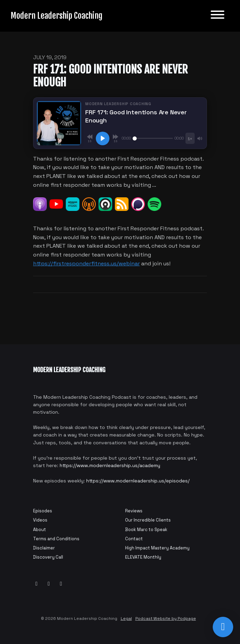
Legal (126, 618)
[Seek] (153, 138)
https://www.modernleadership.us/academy (110, 465)
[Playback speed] (190, 138)
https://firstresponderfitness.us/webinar (86, 263)
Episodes (43, 511)
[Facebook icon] (49, 584)
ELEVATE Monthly (143, 557)
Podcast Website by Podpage (166, 618)
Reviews (134, 511)
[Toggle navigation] (217, 16)
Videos (40, 520)
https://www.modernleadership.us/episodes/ (138, 481)
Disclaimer (44, 548)
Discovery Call (48, 557)
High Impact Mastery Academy (157, 548)
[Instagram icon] (61, 584)
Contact (134, 539)
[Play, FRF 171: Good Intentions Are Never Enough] (103, 138)
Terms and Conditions (56, 539)
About (40, 530)
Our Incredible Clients (148, 520)
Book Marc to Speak (146, 530)
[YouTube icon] (36, 584)
